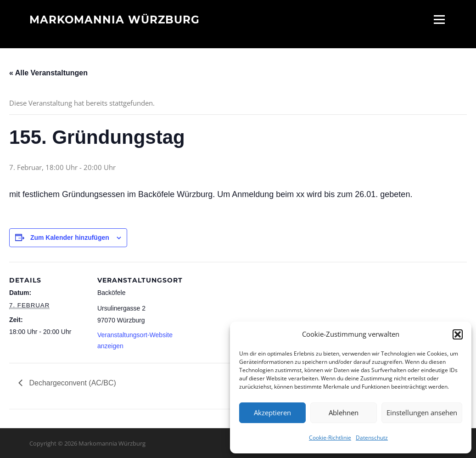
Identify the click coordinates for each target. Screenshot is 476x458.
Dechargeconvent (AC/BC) (72, 383)
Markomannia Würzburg (115, 19)
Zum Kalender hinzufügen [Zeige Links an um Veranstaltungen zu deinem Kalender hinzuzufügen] (70, 237)
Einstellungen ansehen (422, 413)
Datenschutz (372, 438)
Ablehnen (344, 413)
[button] (458, 334)
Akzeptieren (272, 413)
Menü (439, 19)
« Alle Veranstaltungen (48, 73)
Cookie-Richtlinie (330, 438)
